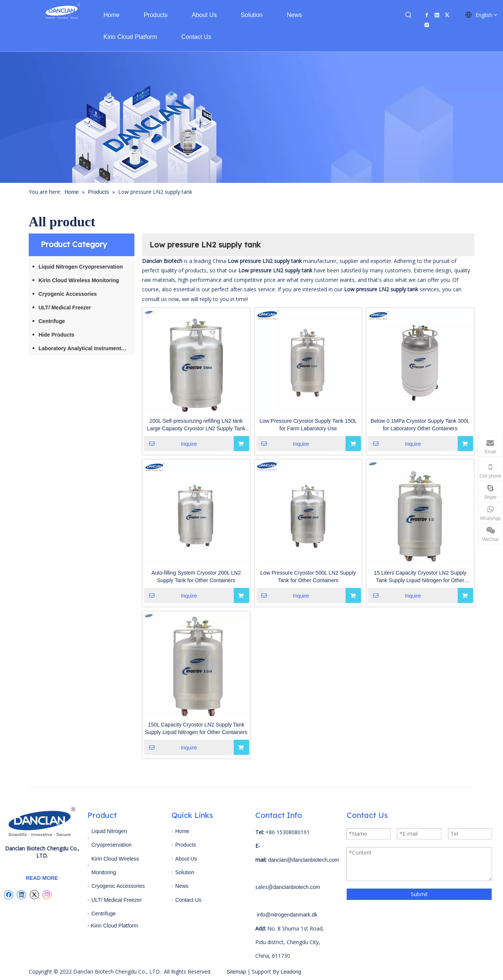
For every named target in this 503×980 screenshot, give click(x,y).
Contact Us (188, 900)
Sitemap (236, 972)
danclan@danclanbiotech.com (304, 860)
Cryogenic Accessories (68, 294)
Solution (185, 872)
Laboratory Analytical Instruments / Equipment (86, 348)
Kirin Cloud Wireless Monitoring (79, 280)
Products (186, 845)
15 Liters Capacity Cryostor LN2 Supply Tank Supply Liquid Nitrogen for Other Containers (420, 577)
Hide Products (56, 335)
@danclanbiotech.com (294, 887)
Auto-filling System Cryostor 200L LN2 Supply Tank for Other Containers (196, 577)
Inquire (171, 444)
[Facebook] (427, 15)
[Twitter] (447, 15)
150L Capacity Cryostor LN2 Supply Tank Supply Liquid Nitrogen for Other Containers (196, 728)
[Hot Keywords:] (409, 15)
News (182, 886)
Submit (419, 894)
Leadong (290, 972)
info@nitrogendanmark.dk (287, 915)
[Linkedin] (437, 15)
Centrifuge (52, 321)
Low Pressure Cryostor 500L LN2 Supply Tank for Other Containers (308, 577)
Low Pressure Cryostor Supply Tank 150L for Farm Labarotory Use (308, 425)
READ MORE (42, 878)
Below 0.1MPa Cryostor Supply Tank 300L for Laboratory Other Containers (420, 425)
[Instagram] (427, 25)
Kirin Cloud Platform (115, 926)
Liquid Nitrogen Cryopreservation (81, 267)
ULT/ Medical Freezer (65, 308)
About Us (186, 859)
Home (182, 831)
